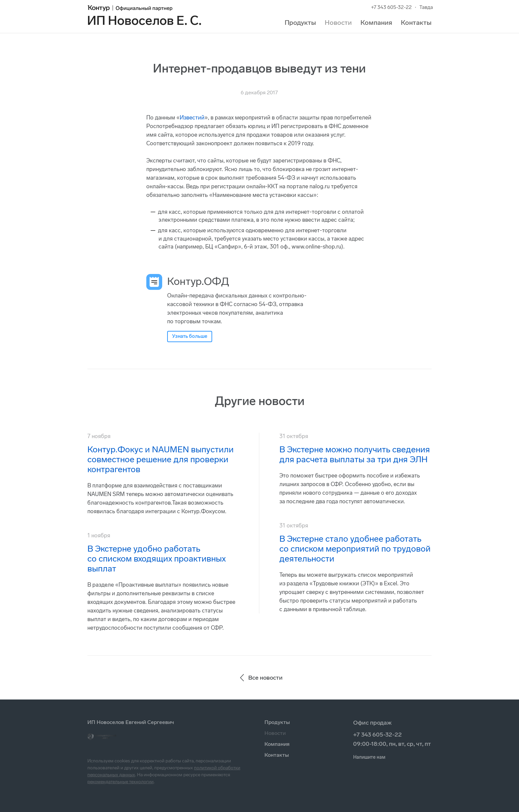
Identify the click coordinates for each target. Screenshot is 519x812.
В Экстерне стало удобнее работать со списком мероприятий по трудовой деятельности (355, 549)
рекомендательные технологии (120, 782)
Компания (376, 23)
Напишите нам (369, 757)
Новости (338, 23)
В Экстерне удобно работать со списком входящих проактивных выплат (157, 559)
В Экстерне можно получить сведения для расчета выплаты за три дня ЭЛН (355, 454)
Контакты (416, 23)
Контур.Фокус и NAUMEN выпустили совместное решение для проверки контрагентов (161, 459)
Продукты (300, 23)
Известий (192, 117)
